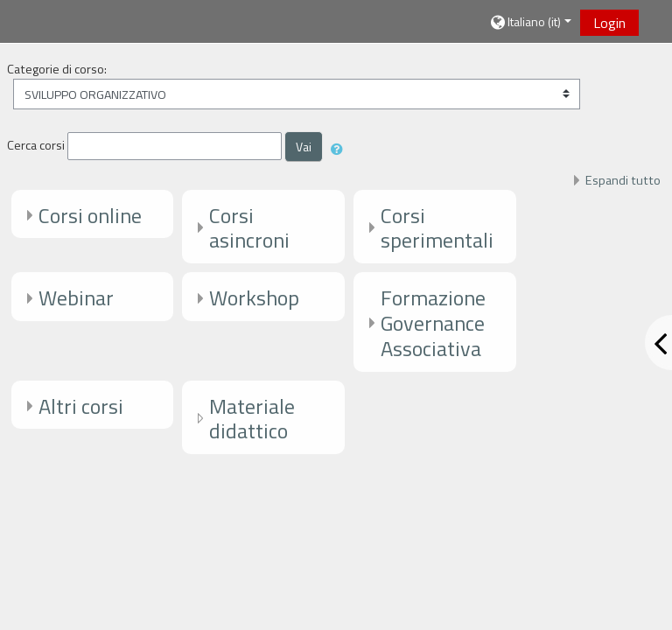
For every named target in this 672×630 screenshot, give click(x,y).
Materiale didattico (252, 419)
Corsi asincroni (249, 228)
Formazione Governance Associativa (433, 323)
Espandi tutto (623, 180)
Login (609, 23)
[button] (530, 22)
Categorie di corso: (57, 69)
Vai (304, 147)
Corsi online (90, 215)
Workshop (254, 297)
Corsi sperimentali (437, 228)
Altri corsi (81, 406)
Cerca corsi (36, 145)
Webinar (76, 297)
